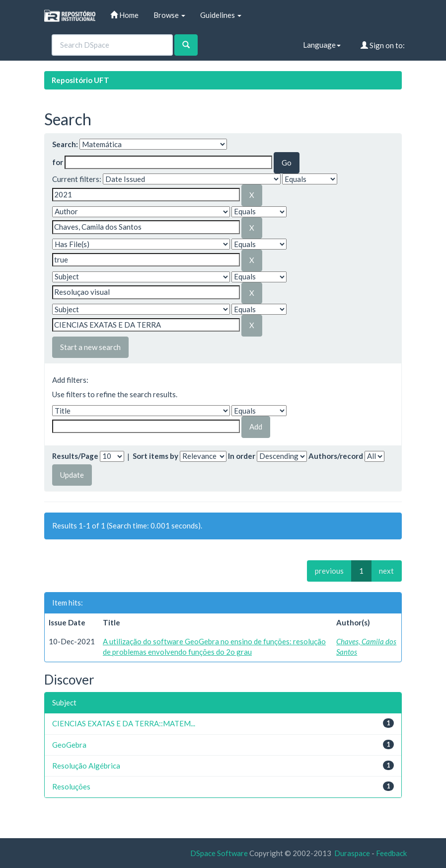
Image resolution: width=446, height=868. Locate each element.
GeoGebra (69, 745)
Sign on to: (383, 45)
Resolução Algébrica (86, 766)
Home (124, 15)
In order (242, 456)
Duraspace (352, 853)
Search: (65, 144)
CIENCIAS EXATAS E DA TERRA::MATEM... (124, 723)
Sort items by (155, 456)
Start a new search (90, 347)
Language (322, 45)
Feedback (391, 853)
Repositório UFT (80, 80)
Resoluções (71, 786)
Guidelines (221, 15)
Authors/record (336, 456)
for (58, 162)
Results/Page (75, 456)
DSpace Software (219, 853)
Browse (169, 15)
